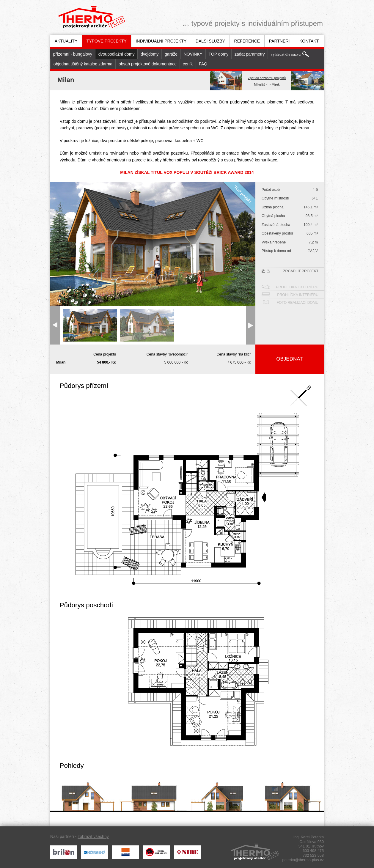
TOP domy (219, 54)
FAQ (203, 64)
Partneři (279, 41)
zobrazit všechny (93, 836)
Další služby (210, 41)
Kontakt (309, 41)
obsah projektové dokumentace (148, 64)
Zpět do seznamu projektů (267, 78)
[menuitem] (66, 41)
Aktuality (66, 41)
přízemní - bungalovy (73, 54)
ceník (188, 64)
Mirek (276, 84)
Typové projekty (107, 41)
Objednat (289, 359)
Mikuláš (259, 84)
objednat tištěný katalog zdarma (83, 64)
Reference (247, 41)
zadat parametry (250, 54)
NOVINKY (193, 54)
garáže (171, 54)
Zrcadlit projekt (290, 271)
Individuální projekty (161, 41)
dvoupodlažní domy (117, 54)
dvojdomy (150, 54)
